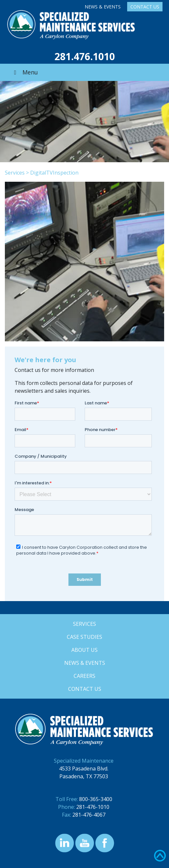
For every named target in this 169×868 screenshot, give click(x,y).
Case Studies (84, 637)
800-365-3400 (96, 799)
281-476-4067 (89, 815)
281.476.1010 (85, 56)
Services (15, 173)
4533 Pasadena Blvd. (84, 769)
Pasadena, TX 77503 (84, 776)
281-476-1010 (93, 807)
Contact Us (145, 7)
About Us (84, 650)
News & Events (103, 7)
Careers (84, 676)
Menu (25, 72)
